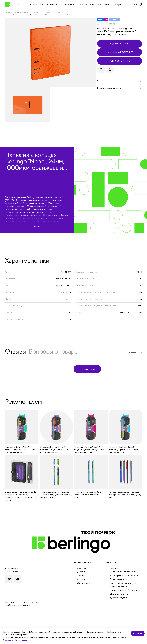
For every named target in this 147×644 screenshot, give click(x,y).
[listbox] (134, 353)
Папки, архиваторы (22, 12)
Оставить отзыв (87, 369)
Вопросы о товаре (53, 351)
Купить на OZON (120, 44)
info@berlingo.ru (12, 568)
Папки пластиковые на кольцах (46, 12)
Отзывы (16, 351)
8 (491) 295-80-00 (13, 572)
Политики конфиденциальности (17, 640)
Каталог (9, 12)
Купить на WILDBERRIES (120, 52)
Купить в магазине (120, 61)
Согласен (138, 633)
